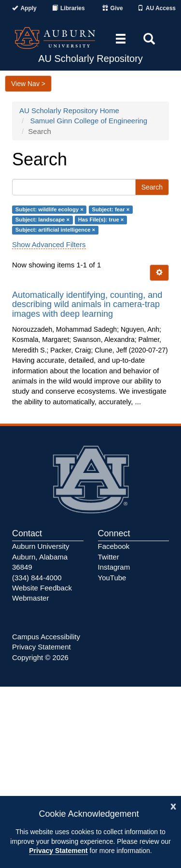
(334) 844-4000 (37, 578)
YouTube (112, 578)
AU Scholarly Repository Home (69, 110)
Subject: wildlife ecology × (49, 209)
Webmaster (30, 598)
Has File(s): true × (101, 220)
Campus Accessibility (46, 637)
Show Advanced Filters (49, 244)
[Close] (173, 805)
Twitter (109, 557)
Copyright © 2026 (40, 657)
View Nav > (28, 84)
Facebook (114, 546)
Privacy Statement (58, 851)
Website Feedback (42, 588)
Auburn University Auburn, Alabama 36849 (41, 557)
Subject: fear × (111, 209)
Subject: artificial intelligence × (55, 230)
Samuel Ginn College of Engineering (89, 121)
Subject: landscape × (42, 220)
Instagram (114, 567)
